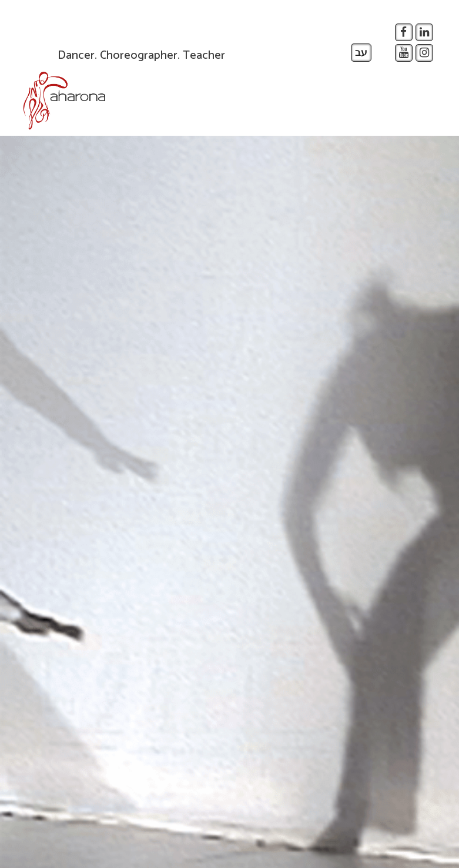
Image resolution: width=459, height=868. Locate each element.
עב (361, 53)
